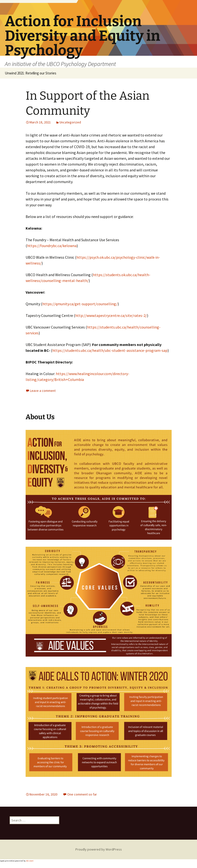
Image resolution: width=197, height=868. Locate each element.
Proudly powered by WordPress (99, 849)
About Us (40, 417)
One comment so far (82, 794)
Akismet (30, 861)
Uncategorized (70, 122)
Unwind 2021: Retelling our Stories (31, 73)
